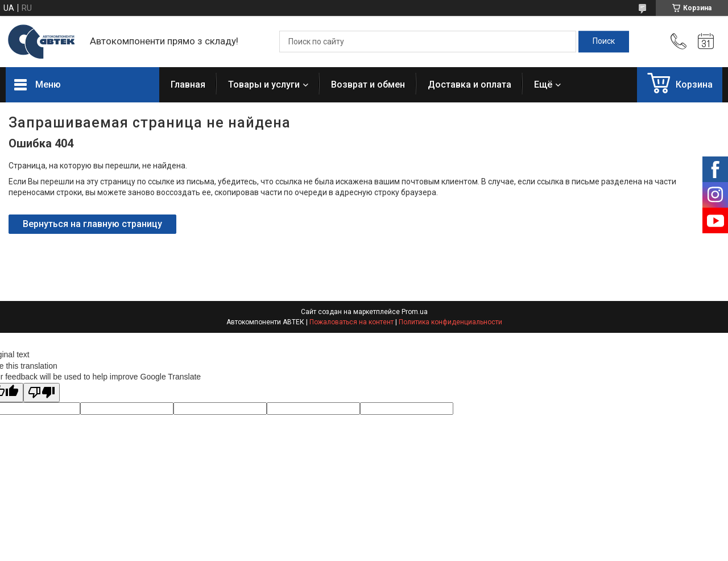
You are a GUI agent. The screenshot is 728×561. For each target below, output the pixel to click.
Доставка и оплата (470, 84)
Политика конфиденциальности (450, 322)
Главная (188, 84)
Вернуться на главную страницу (92, 224)
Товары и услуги (264, 84)
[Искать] (604, 42)
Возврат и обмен (368, 84)
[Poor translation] (42, 393)
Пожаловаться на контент (351, 322)
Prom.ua (415, 312)
